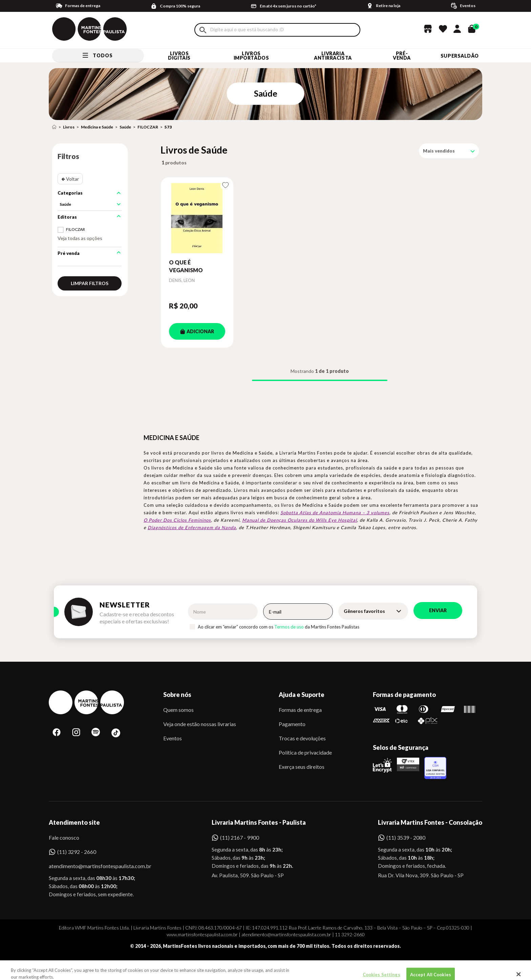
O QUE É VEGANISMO (186, 266)
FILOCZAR (148, 127)
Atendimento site (74, 822)
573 (168, 127)
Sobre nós (177, 695)
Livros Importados (251, 56)
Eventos (173, 738)
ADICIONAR (197, 331)
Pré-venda (402, 56)
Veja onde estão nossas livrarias (200, 724)
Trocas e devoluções (302, 738)
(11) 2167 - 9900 (240, 837)
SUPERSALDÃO (460, 56)
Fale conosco (64, 837)
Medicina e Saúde (97, 127)
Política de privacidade (305, 752)
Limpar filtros (90, 283)
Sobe (62, 965)
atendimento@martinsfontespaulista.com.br (94, 866)
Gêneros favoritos (364, 611)
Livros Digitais (179, 56)
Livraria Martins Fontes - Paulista (259, 822)
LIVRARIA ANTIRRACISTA (333, 56)
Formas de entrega (300, 710)
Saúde (125, 127)
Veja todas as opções (80, 238)
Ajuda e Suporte (302, 695)
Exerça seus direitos (302, 767)
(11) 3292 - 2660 (77, 852)
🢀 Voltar (70, 179)
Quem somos (178, 710)
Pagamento (292, 724)
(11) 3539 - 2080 (406, 837)
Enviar (438, 610)
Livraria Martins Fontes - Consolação (430, 822)
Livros (69, 127)
